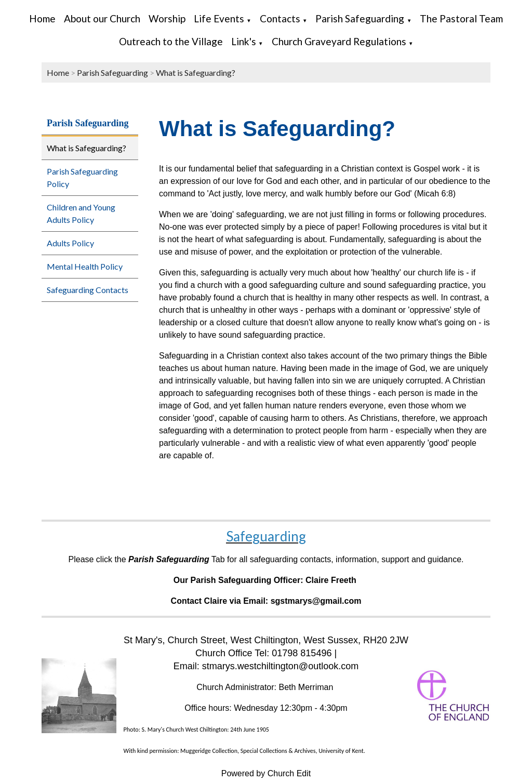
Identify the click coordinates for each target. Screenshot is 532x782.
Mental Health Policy (85, 266)
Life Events (219, 18)
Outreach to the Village (171, 41)
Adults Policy (70, 243)
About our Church (102, 18)
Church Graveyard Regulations (339, 41)
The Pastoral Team (461, 18)
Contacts (280, 18)
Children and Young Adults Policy (81, 213)
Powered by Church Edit (266, 773)
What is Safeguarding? (196, 72)
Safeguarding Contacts (88, 290)
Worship (167, 18)
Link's (244, 41)
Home (42, 18)
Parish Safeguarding (360, 18)
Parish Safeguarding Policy (82, 177)
